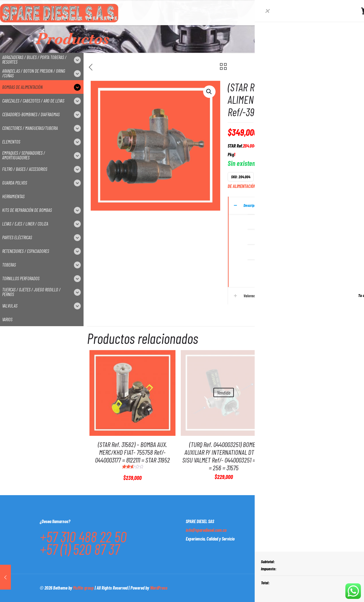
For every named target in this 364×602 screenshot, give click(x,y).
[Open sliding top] (357, 7)
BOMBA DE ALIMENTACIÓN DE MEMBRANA (309, 176)
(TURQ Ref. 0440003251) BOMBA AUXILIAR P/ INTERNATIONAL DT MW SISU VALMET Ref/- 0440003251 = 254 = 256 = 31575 (224, 456)
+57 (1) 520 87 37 (80, 549)
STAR (282, 186)
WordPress (159, 588)
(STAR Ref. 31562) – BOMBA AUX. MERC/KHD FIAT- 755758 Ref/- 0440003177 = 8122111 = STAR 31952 (132, 452)
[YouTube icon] (290, 588)
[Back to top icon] (318, 587)
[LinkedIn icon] (296, 588)
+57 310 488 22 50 (83, 536)
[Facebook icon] (277, 588)
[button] (209, 92)
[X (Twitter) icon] (283, 588)
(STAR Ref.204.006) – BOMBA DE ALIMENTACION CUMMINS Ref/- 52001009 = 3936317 (315, 452)
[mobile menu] (303, 12)
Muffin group (83, 588)
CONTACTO (346, 12)
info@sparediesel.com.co (206, 530)
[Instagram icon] (303, 588)
